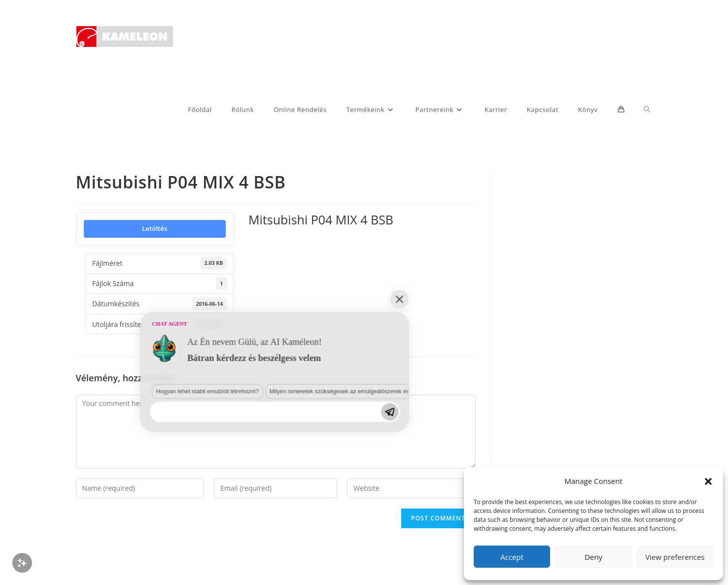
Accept (512, 557)
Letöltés (155, 228)
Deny (593, 557)
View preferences (675, 557)
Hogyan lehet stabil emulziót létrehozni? (106, 490)
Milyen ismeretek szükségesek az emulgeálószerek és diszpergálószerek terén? (237, 490)
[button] (708, 481)
